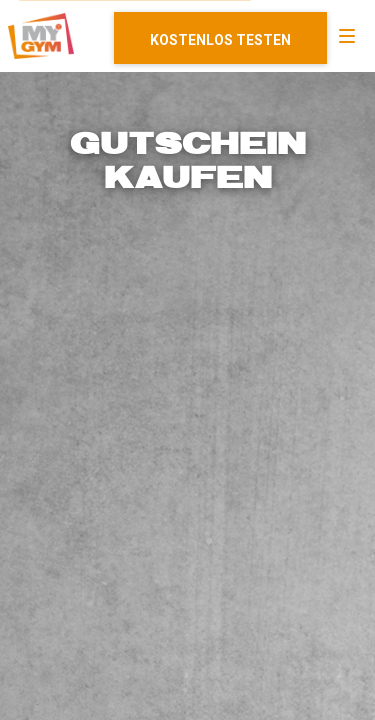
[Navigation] (347, 36)
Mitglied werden (220, 38)
